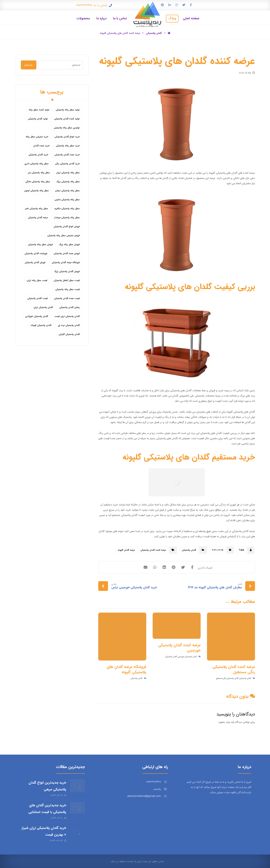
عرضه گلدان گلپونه (126, 550)
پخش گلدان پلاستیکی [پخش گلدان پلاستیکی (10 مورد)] (69, 307)
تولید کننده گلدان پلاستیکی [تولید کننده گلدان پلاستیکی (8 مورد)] (67, 119)
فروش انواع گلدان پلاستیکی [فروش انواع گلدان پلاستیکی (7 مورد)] (67, 226)
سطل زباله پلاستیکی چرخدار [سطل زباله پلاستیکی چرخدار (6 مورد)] (67, 218)
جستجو (29, 65)
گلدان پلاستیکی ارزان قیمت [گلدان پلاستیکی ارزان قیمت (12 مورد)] (67, 316)
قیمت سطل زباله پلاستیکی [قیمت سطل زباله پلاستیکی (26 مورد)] (67, 289)
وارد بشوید (224, 722)
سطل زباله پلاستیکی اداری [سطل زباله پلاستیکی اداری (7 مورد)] (36, 164)
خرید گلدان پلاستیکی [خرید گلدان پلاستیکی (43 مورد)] (38, 155)
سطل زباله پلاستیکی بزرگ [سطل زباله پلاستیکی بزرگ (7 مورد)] (68, 182)
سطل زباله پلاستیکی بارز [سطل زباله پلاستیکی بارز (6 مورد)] (39, 173)
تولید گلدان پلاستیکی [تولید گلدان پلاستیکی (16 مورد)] (38, 119)
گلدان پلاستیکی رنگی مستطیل (227, 678)
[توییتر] (184, 5)
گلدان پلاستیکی (189, 550)
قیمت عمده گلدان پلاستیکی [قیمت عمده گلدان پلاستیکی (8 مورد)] (67, 298)
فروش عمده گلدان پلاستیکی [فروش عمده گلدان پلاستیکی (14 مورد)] (67, 253)
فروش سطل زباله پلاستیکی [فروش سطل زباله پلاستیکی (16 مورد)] (40, 244)
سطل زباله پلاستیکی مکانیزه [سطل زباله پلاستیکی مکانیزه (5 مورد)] (67, 209)
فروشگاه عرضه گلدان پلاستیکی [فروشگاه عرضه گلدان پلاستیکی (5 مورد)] (66, 262)
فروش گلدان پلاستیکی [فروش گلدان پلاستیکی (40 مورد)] (35, 262)
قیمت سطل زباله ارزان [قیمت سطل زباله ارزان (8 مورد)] (37, 280)
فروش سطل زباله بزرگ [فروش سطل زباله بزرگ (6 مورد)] (69, 244)
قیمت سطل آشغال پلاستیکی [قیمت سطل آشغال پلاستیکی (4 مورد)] (67, 280)
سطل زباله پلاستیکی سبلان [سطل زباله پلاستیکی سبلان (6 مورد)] (67, 191)
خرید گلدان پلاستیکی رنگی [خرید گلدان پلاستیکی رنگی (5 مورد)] (67, 164)
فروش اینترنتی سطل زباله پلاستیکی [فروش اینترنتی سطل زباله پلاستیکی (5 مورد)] (63, 235)
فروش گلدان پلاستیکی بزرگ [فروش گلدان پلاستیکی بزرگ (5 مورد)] (67, 271)
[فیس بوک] (191, 5)
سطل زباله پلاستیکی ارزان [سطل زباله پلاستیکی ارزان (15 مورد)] (68, 173)
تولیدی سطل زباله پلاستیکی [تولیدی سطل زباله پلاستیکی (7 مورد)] (67, 128)
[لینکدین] (169, 5)
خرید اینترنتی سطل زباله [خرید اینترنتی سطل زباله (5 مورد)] (37, 137)
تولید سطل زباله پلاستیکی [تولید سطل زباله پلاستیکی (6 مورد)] (68, 110)
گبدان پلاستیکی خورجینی (187, 657)
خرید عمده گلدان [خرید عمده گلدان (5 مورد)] (41, 146)
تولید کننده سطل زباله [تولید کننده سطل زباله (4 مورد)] (39, 110)
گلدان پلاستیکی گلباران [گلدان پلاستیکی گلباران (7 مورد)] (69, 334)
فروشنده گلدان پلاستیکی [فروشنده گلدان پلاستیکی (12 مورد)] (36, 253)
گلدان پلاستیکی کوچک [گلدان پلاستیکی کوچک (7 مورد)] (41, 325)
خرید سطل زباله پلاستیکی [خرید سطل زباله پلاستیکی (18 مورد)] (68, 146)
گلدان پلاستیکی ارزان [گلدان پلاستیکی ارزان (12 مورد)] (43, 307)
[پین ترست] (162, 5)
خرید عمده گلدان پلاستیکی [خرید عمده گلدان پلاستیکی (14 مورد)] (67, 155)
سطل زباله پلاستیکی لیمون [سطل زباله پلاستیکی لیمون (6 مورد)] (36, 191)
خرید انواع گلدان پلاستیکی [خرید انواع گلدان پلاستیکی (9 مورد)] (67, 137)
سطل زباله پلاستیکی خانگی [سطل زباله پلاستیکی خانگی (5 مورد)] (38, 182)
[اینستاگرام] (177, 5)
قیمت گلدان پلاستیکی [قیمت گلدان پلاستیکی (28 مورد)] (37, 298)
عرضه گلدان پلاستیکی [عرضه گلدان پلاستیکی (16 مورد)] (38, 218)
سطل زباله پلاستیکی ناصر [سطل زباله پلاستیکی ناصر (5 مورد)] (36, 209)
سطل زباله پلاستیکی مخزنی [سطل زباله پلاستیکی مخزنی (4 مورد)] (67, 200)
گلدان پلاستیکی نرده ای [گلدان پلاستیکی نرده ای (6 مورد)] (69, 325)
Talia (241, 550)
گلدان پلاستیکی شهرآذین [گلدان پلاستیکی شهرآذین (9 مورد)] (37, 316)
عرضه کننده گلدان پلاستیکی (153, 550)
